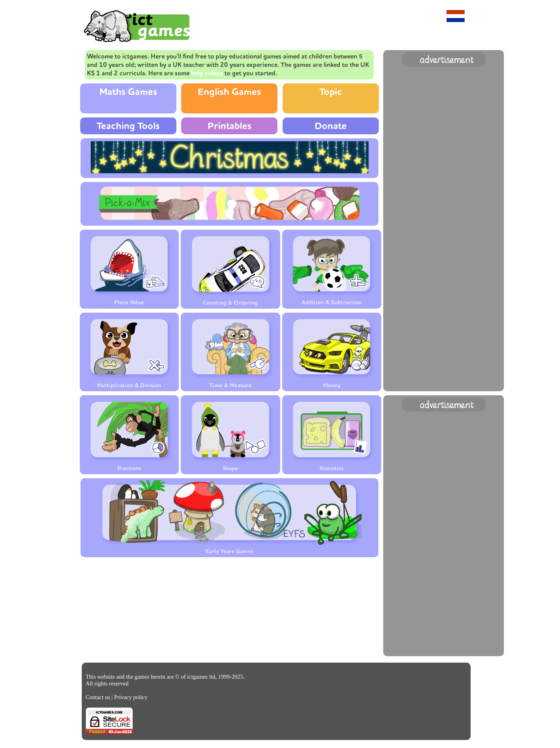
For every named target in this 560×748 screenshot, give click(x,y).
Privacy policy (131, 697)
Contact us (98, 697)
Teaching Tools (128, 126)
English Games (229, 92)
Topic (331, 92)
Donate (331, 126)
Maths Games (128, 92)
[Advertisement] (444, 189)
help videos (207, 73)
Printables (229, 126)
